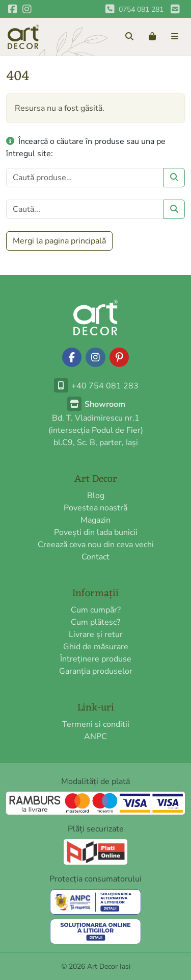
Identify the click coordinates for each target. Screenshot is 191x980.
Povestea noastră (95, 508)
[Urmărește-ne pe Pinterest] (119, 357)
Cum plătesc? (95, 622)
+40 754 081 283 (96, 386)
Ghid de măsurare (96, 647)
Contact (95, 557)
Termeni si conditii (96, 724)
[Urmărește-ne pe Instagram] (95, 357)
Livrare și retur (96, 634)
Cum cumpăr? (96, 610)
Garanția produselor (96, 671)
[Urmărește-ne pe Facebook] (72, 357)
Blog (96, 496)
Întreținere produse (96, 659)
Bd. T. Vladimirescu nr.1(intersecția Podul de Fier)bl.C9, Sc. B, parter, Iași (96, 423)
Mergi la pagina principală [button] (59, 241)
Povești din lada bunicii (96, 532)
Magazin (95, 520)
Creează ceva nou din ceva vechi (96, 545)
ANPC (95, 737)
